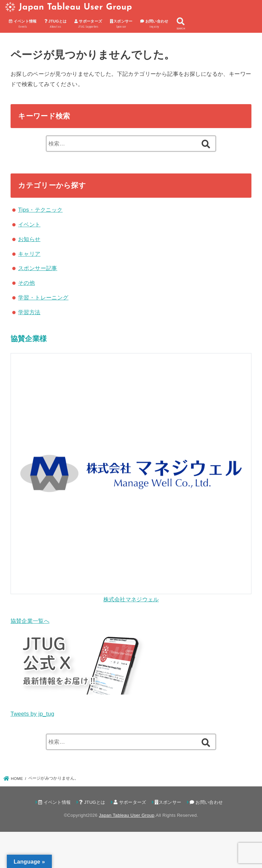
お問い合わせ (154, 24)
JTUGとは (55, 24)
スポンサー (121, 24)
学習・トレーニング (43, 297)
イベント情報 (23, 24)
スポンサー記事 (38, 268)
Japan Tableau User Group (75, 7)
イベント (29, 224)
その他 (26, 283)
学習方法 (29, 312)
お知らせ (29, 239)
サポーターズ (88, 24)
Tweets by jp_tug (32, 714)
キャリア (29, 254)
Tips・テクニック (40, 210)
